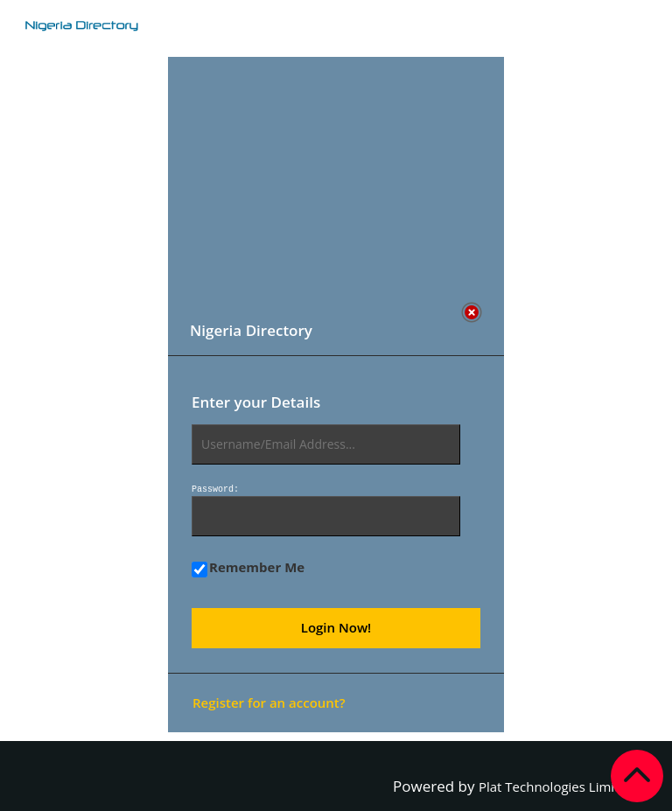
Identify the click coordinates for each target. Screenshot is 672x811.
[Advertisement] (329, 179)
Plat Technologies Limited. (558, 787)
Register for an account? (269, 703)
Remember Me (248, 568)
